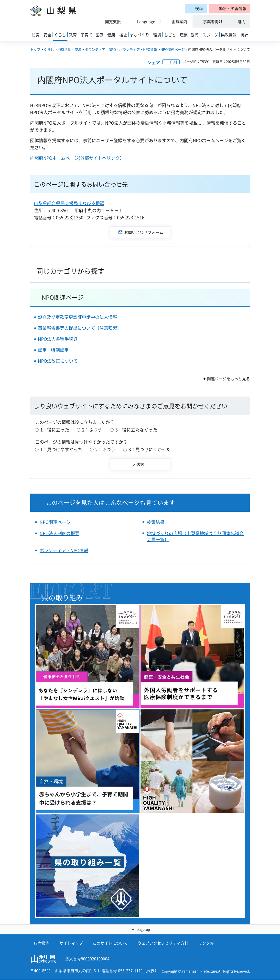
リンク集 (206, 943)
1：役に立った (55, 430)
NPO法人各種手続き (58, 339)
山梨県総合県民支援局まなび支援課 (69, 203)
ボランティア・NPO (100, 49)
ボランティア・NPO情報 (138, 49)
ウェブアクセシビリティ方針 (163, 943)
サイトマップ (71, 943)
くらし (49, 49)
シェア (153, 63)
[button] (230, 9)
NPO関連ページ (173, 49)
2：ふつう (92, 430)
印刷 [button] (173, 62)
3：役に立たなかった (136, 430)
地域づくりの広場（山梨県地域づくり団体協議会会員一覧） (195, 536)
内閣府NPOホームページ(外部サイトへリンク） (77, 158)
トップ (35, 49)
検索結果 (156, 522)
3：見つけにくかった (150, 449)
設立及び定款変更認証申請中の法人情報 (77, 317)
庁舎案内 (42, 943)
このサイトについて (110, 943)
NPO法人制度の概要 (59, 533)
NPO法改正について (58, 361)
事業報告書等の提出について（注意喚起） (80, 328)
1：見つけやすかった (61, 449)
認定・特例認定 (53, 350)
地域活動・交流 (69, 49)
